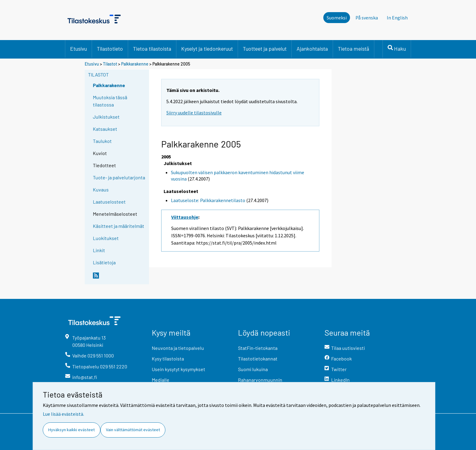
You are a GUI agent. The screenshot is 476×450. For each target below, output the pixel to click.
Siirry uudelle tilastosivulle (194, 113)
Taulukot (102, 141)
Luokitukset (106, 238)
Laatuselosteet (109, 202)
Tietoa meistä (354, 49)
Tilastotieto (110, 49)
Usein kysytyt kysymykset (178, 369)
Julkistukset (106, 117)
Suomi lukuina (253, 369)
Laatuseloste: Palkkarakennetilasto (208, 200)
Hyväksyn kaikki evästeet (71, 430)
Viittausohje (185, 217)
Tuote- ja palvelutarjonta (119, 177)
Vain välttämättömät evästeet (133, 430)
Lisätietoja (104, 262)
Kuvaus (101, 189)
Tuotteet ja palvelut (265, 49)
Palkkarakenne (135, 64)
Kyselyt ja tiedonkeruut (207, 49)
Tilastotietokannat (258, 359)
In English (397, 18)
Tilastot (110, 64)
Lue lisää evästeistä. (63, 414)
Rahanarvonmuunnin (260, 380)
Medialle (161, 380)
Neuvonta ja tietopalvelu (178, 348)
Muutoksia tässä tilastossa (110, 101)
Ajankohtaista (312, 49)
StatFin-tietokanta (258, 348)
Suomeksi (337, 18)
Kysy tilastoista (168, 359)
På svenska (367, 18)
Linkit (99, 250)
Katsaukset (105, 129)
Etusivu (78, 49)
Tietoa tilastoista (152, 49)
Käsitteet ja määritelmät (119, 226)
